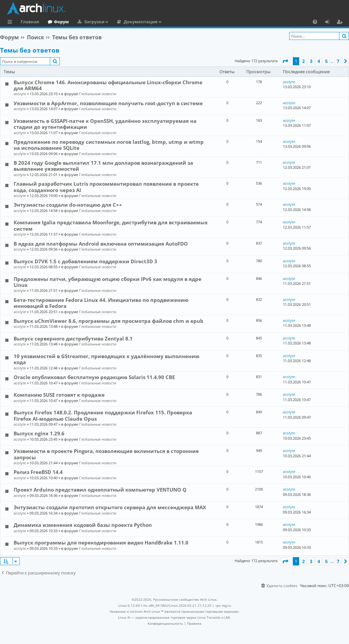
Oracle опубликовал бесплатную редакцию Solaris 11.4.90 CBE (94, 377)
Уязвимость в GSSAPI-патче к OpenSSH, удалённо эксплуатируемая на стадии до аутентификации (105, 124)
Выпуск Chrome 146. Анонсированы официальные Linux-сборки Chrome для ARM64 (108, 85)
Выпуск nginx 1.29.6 (39, 433)
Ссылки (11, 23)
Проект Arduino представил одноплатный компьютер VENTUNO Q (100, 490)
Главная (30, 22)
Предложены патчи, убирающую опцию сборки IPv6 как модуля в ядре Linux (108, 282)
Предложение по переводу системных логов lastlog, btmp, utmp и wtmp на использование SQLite (109, 145)
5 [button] (326, 61)
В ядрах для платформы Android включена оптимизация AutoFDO (101, 244)
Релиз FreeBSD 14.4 (38, 472)
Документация (141, 22)
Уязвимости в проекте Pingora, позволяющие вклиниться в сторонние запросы (106, 454)
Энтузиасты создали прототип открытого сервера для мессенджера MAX (110, 507)
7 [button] (338, 61)
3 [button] (311, 61)
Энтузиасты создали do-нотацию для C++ (68, 205)
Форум (61, 22)
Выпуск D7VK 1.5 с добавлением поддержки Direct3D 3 (85, 261)
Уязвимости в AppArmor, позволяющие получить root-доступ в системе (108, 103)
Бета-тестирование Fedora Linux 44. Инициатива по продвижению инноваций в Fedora (101, 303)
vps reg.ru (223, 605)
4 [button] (319, 61)
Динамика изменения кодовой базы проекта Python (83, 525)
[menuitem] (315, 22)
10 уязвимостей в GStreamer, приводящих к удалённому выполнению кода (107, 359)
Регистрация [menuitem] (341, 23)
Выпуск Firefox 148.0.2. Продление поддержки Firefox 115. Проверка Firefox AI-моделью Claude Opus (103, 415)
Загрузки (94, 22)
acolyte (20, 94)
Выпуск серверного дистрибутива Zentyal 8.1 (73, 338)
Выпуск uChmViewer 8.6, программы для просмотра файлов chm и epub (109, 321)
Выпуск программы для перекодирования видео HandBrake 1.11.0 (101, 542)
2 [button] (303, 61)
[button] (285, 61)
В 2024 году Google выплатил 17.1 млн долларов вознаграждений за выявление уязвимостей (103, 166)
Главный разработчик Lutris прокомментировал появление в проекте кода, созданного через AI (106, 187)
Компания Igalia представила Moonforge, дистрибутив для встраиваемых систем (111, 225)
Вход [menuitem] (330, 23)
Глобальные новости (98, 94)
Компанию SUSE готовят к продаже (59, 395)
